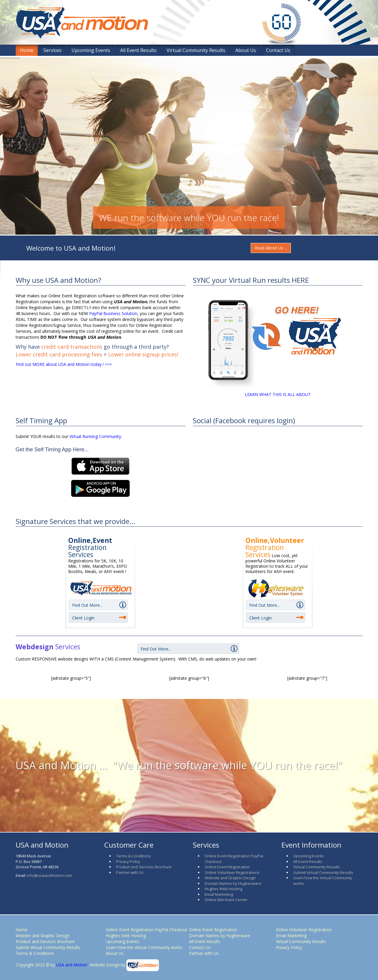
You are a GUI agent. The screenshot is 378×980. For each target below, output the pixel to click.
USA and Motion (71, 965)
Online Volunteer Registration (304, 930)
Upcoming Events (91, 50)
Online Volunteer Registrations (232, 872)
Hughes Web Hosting (223, 889)
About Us (246, 50)
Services (52, 50)
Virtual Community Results (196, 50)
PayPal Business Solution (113, 313)
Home (27, 50)
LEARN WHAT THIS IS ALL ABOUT (278, 394)
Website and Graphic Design (230, 878)
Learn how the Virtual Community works (144, 947)
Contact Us (278, 50)
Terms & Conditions (133, 856)
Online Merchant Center (226, 900)
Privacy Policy (128, 861)
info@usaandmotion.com (49, 875)
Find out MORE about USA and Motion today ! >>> (64, 364)
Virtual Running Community (95, 436)
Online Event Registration (227, 867)
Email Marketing (219, 894)
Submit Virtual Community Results (323, 872)
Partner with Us (130, 872)
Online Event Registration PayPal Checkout (146, 930)
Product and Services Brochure (144, 867)
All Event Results (138, 50)
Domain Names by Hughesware (233, 883)
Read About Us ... (271, 248)
